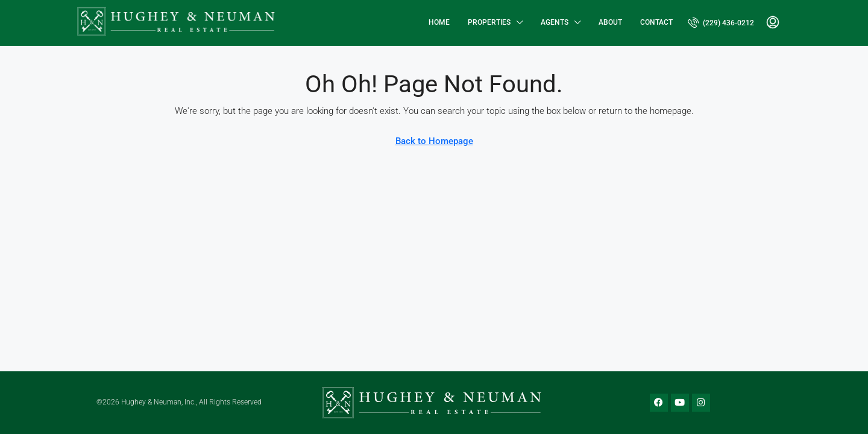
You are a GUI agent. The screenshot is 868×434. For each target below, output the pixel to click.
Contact (656, 22)
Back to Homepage (434, 141)
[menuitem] (721, 23)
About (610, 22)
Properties (489, 22)
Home (439, 22)
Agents (555, 22)
